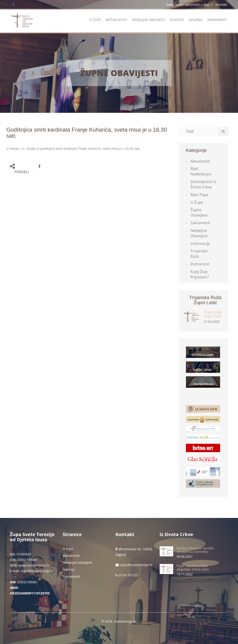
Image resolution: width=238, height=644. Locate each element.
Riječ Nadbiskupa (201, 171)
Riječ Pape (199, 195)
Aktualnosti (116, 20)
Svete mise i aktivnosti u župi (188, 5)
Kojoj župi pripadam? (200, 274)
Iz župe (95, 20)
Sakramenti (217, 20)
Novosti (177, 20)
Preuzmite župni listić (213, 314)
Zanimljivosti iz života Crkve (203, 184)
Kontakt (221, 5)
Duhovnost (200, 264)
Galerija (196, 20)
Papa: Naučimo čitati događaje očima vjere (193, 567)
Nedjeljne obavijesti (149, 20)
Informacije (200, 244)
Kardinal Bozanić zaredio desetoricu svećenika (195, 550)
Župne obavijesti (119, 73)
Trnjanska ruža (199, 254)
